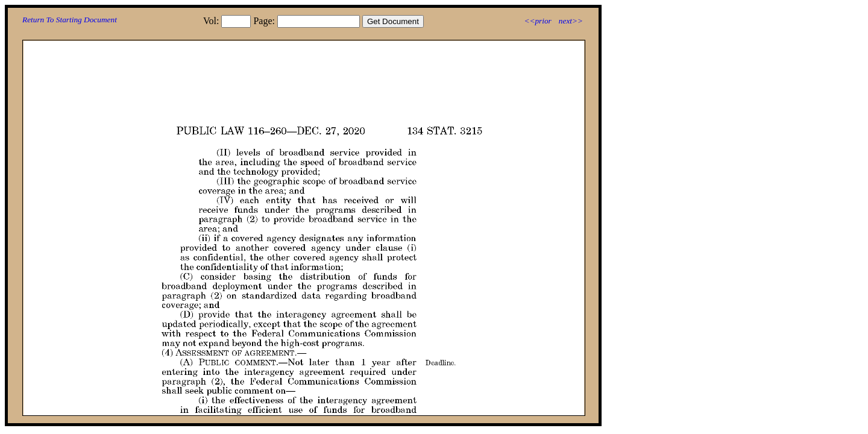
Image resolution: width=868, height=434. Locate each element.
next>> (571, 21)
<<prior (537, 21)
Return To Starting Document (70, 20)
